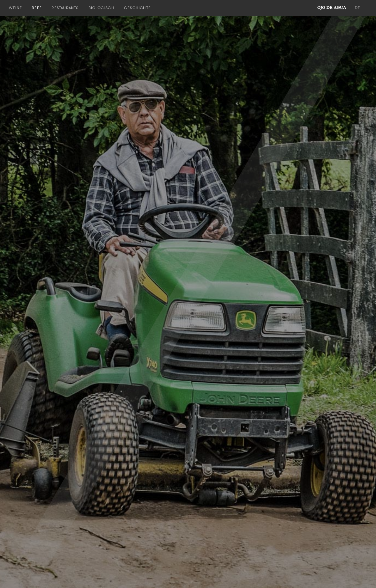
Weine (15, 8)
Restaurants (65, 8)
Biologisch (101, 8)
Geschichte (137, 8)
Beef (37, 8)
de (357, 8)
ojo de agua (332, 8)
